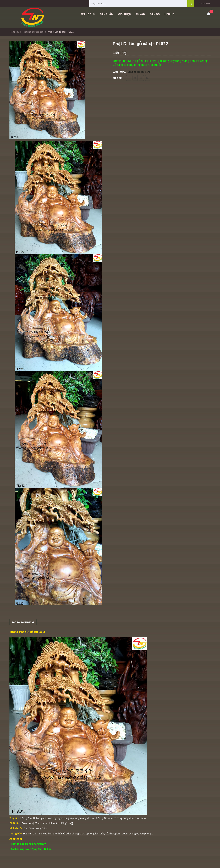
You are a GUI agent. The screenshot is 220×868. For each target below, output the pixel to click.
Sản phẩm (107, 14)
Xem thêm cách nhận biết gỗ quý (54, 823)
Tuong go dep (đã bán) (33, 32)
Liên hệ (169, 14)
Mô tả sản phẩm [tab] (23, 622)
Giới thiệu (125, 14)
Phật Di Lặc (34, 818)
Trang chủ (88, 14)
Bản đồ (155, 14)
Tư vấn (141, 14)
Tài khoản (205, 3)
